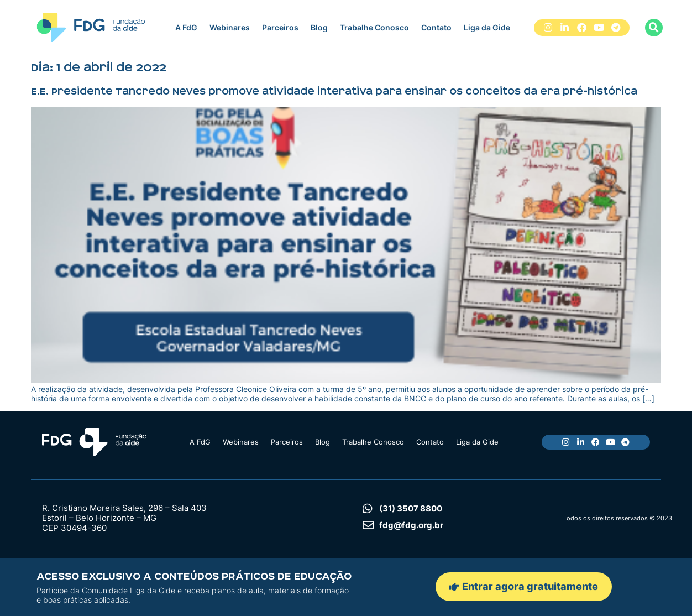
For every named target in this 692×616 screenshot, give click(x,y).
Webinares (230, 27)
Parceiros (280, 27)
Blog (319, 27)
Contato (436, 27)
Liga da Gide (487, 27)
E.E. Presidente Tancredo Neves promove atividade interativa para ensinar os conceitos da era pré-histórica (334, 91)
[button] (654, 28)
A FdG (186, 27)
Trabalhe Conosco (374, 27)
